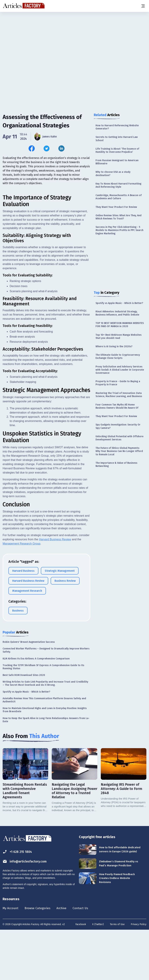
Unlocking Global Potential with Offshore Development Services (119, 438)
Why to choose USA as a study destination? (113, 174)
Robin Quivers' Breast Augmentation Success (29, 691)
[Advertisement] (74, 39)
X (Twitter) (98, 974)
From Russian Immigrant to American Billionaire (117, 162)
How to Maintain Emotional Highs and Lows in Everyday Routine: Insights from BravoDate (45, 759)
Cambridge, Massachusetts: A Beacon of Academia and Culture (119, 197)
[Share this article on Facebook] (32, 148)
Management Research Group (21, 593)
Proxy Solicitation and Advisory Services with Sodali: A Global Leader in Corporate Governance (120, 370)
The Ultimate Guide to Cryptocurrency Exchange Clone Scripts (118, 356)
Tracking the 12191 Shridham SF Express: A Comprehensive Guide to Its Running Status (43, 716)
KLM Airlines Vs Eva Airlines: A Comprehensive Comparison (36, 708)
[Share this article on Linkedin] (61, 148)
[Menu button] (143, 6)
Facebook (81, 974)
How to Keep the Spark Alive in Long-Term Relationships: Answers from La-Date (46, 769)
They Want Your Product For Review (116, 207)
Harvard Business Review (55, 588)
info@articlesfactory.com (27, 910)
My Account (12, 958)
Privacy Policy (139, 974)
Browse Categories (42, 958)
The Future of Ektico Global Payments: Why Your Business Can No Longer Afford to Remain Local (119, 451)
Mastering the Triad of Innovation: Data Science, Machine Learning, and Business (119, 395)
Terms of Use (117, 974)
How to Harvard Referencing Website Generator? (117, 127)
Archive (68, 958)
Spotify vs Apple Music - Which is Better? (119, 303)
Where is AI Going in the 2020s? (114, 346)
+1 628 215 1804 (19, 901)
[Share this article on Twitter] (47, 148)
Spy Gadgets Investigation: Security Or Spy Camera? (118, 426)
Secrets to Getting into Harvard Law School (117, 139)
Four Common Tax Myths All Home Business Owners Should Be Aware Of (117, 406)
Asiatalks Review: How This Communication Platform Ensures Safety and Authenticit (44, 749)
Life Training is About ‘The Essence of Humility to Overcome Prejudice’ (117, 150)
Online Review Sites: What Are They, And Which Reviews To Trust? (118, 217)
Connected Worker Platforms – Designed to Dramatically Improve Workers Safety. (46, 699)
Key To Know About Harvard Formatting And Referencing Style (118, 185)
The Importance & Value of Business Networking (116, 464)
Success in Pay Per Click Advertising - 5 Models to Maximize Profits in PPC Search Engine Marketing (119, 230)
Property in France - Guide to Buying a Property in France (118, 383)
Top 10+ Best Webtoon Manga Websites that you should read (118, 336)
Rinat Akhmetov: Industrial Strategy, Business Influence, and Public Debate (117, 313)
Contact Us (89, 958)
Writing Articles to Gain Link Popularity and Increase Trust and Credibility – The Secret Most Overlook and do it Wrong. (45, 732)
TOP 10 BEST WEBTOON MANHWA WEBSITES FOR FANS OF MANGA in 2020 (120, 325)
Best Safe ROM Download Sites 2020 (24, 724)
